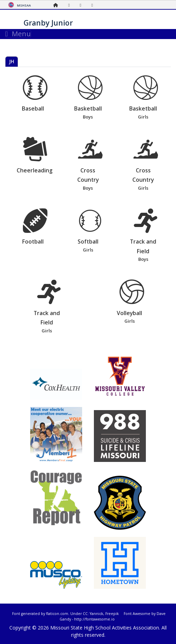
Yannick (96, 614)
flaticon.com (57, 614)
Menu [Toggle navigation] (18, 34)
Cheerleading (35, 155)
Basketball (90, 98)
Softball (90, 231)
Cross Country (90, 164)
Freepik (112, 614)
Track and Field (146, 236)
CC (85, 614)
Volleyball (132, 302)
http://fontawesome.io (94, 619)
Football (35, 227)
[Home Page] (58, 5)
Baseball (35, 94)
